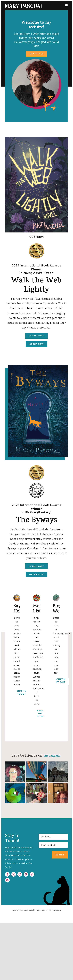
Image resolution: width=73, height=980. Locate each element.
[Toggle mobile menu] (67, 5)
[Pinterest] (26, 874)
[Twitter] (14, 874)
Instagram (52, 756)
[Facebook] (7, 874)
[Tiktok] (32, 874)
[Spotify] (7, 880)
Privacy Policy (40, 910)
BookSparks (56, 910)
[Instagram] (20, 874)
